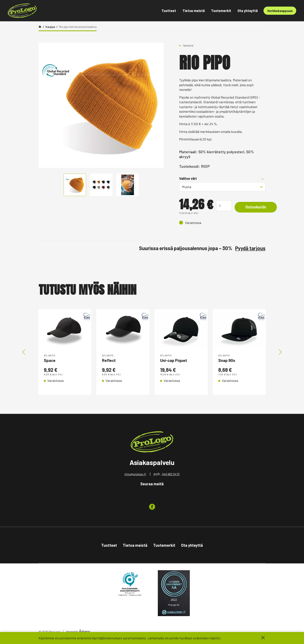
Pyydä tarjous (250, 248)
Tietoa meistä (194, 11)
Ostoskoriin (258, 207)
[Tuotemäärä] (224, 206)
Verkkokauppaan (280, 11)
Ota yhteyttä (248, 11)
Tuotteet (169, 11)
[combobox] (222, 187)
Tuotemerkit (221, 11)
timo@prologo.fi (135, 475)
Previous (24, 353)
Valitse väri (188, 178)
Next (280, 353)
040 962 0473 (171, 475)
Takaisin (188, 46)
